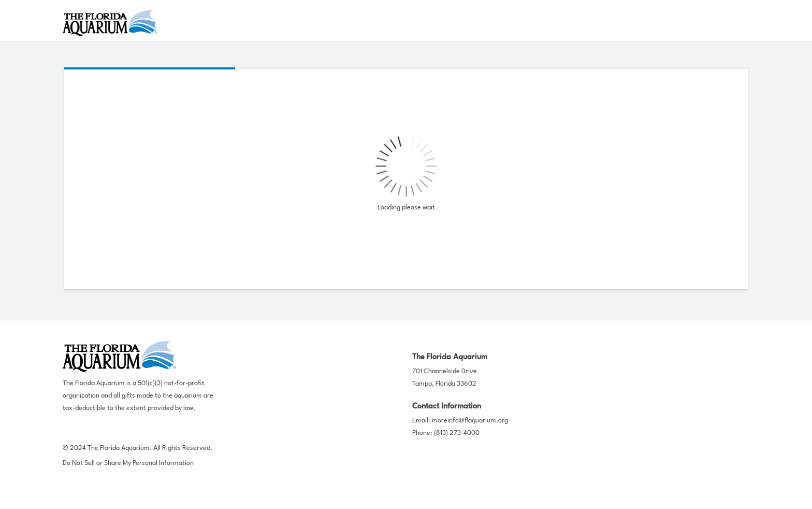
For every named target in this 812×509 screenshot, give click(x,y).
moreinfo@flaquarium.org (470, 421)
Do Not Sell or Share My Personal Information (128, 463)
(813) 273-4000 (457, 433)
